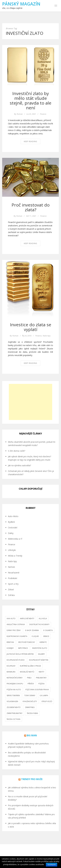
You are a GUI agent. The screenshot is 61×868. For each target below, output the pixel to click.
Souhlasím (52, 865)
